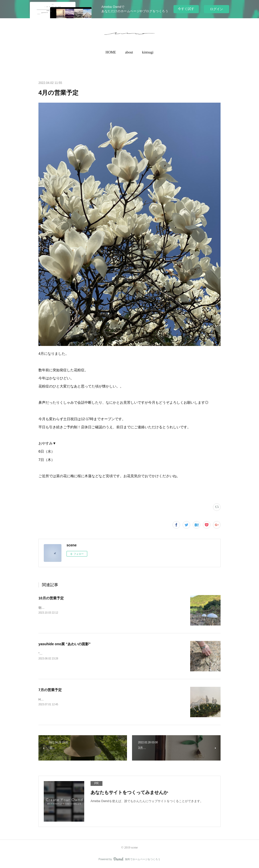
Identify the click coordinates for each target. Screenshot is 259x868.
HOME (111, 52)
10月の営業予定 (51, 598)
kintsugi (148, 52)
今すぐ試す (186, 9)
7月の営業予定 (50, 690)
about (129, 52)
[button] (111, 52)
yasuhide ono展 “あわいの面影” (64, 644)
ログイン (217, 9)
